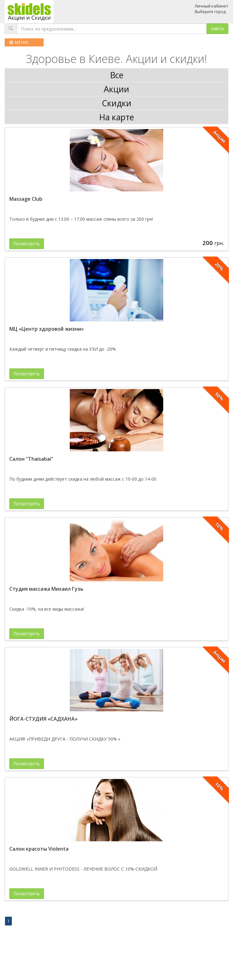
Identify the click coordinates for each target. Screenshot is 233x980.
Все (117, 75)
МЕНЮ (19, 42)
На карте (117, 117)
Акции (117, 89)
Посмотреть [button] (27, 244)
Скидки (117, 103)
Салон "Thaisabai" (31, 459)
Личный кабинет (212, 6)
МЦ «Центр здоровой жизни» (47, 329)
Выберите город (210, 12)
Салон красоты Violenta (39, 849)
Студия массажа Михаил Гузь (46, 589)
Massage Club (26, 199)
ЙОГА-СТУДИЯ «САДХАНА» (43, 719)
